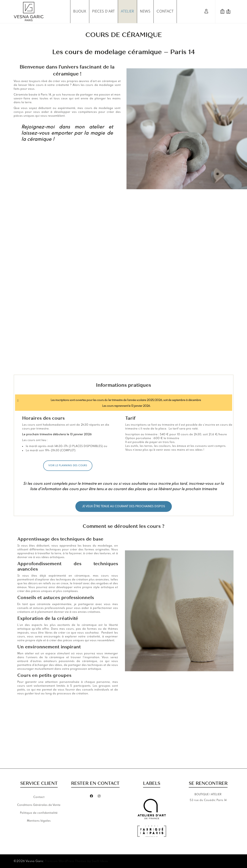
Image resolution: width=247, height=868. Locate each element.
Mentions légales (39, 821)
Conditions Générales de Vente (39, 805)
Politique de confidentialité (39, 813)
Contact (39, 797)
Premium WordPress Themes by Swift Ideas (76, 861)
